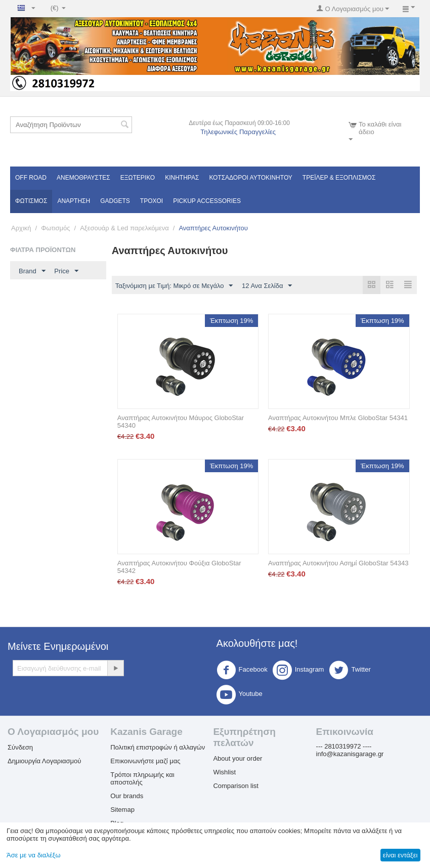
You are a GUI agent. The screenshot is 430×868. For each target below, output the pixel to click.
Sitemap (122, 810)
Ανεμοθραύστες (83, 178)
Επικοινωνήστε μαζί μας (145, 761)
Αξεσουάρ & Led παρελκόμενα (124, 228)
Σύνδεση (20, 748)
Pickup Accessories (207, 201)
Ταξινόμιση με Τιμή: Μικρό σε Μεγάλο (174, 286)
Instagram (298, 671)
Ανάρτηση (74, 201)
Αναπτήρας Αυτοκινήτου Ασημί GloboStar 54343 (338, 564)
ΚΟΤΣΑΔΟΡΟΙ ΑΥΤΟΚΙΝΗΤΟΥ (250, 178)
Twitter (350, 671)
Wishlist (224, 773)
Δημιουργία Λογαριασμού (44, 761)
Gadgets (115, 201)
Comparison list (236, 786)
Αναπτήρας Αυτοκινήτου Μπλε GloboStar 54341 (338, 418)
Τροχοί (152, 201)
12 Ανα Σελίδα (267, 286)
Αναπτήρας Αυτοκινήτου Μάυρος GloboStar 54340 (181, 422)
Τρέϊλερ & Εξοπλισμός (339, 178)
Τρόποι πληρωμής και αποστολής (142, 779)
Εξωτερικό (138, 178)
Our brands (127, 796)
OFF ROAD (31, 178)
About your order (238, 759)
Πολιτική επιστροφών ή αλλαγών (158, 748)
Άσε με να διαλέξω (34, 855)
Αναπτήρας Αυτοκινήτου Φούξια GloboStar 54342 (179, 567)
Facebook (242, 671)
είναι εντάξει (400, 855)
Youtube (240, 695)
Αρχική (21, 228)
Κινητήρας (182, 178)
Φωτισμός (31, 201)
